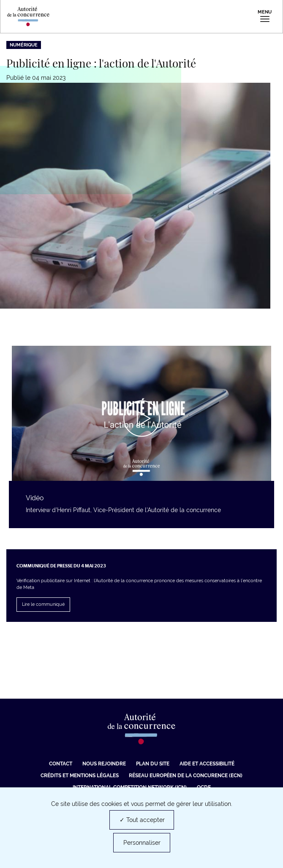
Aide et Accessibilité (207, 764)
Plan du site (153, 764)
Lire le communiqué (43, 604)
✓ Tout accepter (142, 820)
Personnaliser (142, 843)
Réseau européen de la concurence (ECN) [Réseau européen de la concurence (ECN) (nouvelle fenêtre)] (186, 776)
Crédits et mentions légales (80, 776)
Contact (61, 764)
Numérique (24, 45)
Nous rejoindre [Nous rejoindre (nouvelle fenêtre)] (104, 764)
